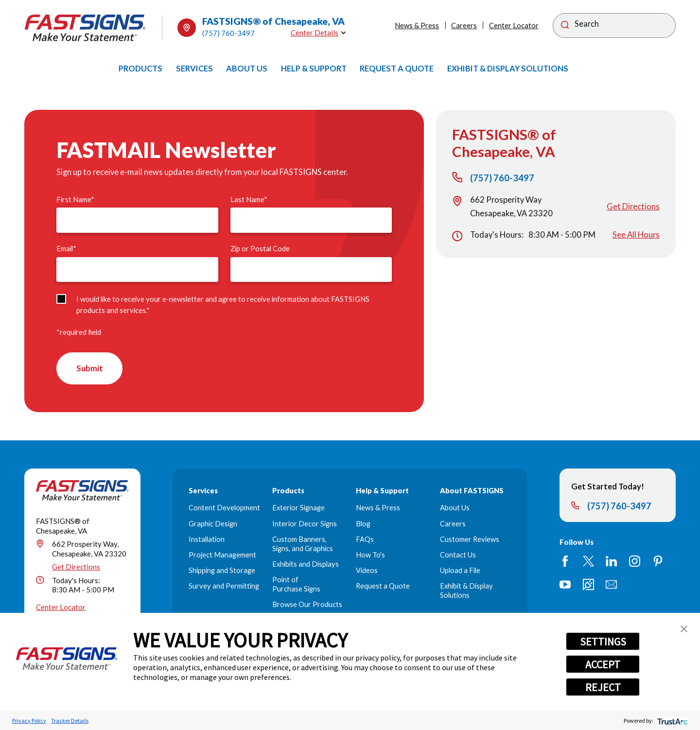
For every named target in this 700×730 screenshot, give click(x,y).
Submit (90, 369)
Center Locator (514, 26)
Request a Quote (383, 587)
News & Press (417, 26)
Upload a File (460, 571)
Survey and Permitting (224, 587)
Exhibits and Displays (306, 565)
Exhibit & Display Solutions (466, 591)
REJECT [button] (603, 687)
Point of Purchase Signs (296, 585)
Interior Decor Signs (305, 524)
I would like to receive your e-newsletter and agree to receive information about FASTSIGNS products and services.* (223, 305)
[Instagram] (635, 562)
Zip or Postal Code (260, 249)
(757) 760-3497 (228, 33)
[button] (684, 629)
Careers (464, 26)
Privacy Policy (29, 721)
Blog (363, 524)
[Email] (611, 585)
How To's (370, 556)
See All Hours (636, 235)
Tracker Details (70, 721)
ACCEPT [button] (603, 664)
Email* (66, 249)
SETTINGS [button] (603, 642)
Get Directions (633, 207)
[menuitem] (140, 69)
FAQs (365, 540)
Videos (367, 571)
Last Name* (249, 200)
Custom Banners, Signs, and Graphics (303, 544)
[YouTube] (565, 585)
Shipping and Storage (222, 571)
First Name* (75, 200)
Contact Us (458, 556)
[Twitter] (588, 562)
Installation (207, 540)
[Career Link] (588, 585)
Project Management (222, 556)
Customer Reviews (470, 540)
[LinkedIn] (611, 562)
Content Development (224, 509)
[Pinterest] (658, 562)
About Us (455, 509)
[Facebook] (565, 562)
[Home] (85, 28)
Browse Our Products (307, 605)
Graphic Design (213, 524)
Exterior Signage (298, 509)
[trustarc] (672, 721)
